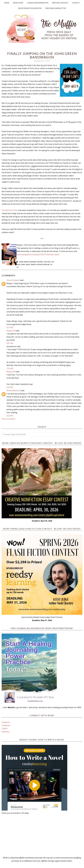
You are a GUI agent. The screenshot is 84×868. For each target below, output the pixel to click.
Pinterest (5, 732)
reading (33, 262)
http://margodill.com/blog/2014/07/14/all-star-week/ (38, 254)
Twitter (5, 728)
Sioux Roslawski (13, 280)
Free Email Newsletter (56, 8)
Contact (76, 3)
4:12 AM (10, 327)
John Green (24, 262)
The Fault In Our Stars (10, 210)
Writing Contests (60, 3)
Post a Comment (8, 419)
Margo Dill (11, 331)
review (40, 262)
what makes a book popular (38, 264)
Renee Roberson (13, 390)
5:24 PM (10, 387)
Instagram (6, 725)
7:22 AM (10, 368)
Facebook (6, 722)
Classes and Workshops (38, 3)
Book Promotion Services (30, 8)
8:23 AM (10, 416)
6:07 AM (10, 343)
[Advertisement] (42, 835)
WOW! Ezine (18, 3)
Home (7, 3)
